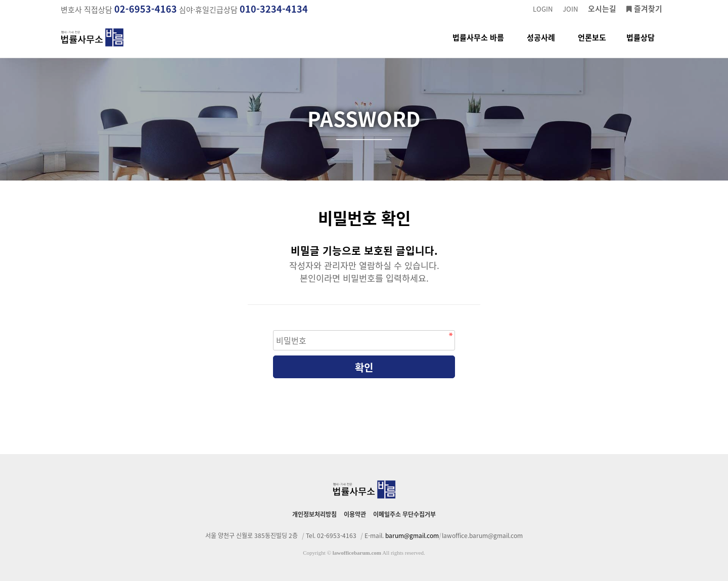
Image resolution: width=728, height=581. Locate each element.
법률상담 (641, 45)
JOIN (570, 9)
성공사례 (541, 45)
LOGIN (543, 9)
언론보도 (592, 45)
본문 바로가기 (0, 0)
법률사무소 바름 (478, 45)
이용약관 (355, 514)
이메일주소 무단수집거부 (404, 514)
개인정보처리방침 (314, 514)
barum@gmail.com (412, 535)
